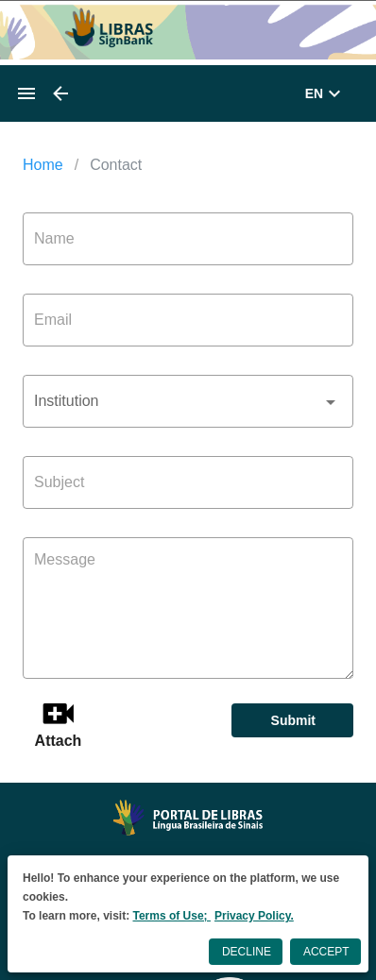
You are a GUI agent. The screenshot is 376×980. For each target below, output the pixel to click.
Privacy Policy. (254, 916)
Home (43, 165)
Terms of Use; (171, 916)
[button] (188, 401)
